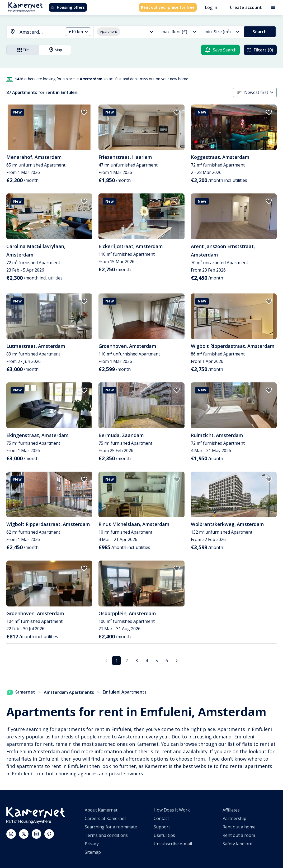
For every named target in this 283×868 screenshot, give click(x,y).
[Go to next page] (177, 661)
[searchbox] (39, 32)
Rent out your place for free (168, 7)
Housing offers (68, 7)
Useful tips (164, 835)
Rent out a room (239, 835)
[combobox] (31, 32)
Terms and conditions (106, 835)
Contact (161, 818)
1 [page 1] (117, 661)
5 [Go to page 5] (157, 661)
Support (162, 827)
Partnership (234, 818)
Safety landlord (237, 844)
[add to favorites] (84, 112)
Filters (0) (260, 50)
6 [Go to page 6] (167, 661)
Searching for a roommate (111, 827)
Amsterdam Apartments (69, 692)
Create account (246, 7)
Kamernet (21, 692)
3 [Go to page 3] (137, 661)
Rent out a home (239, 827)
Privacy (92, 844)
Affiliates (231, 810)
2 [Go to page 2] (127, 661)
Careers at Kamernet (105, 818)
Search (260, 32)
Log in (211, 7)
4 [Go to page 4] (147, 661)
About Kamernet (101, 810)
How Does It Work (172, 810)
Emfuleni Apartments (125, 692)
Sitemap (93, 852)
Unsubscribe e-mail (173, 844)
